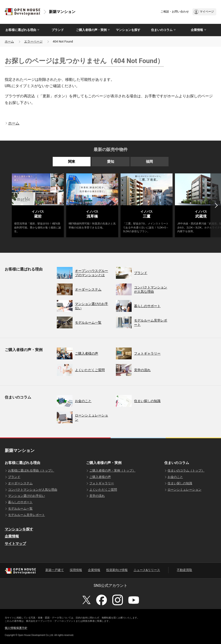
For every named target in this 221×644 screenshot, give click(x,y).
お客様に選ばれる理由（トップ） (31, 470)
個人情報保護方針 (16, 628)
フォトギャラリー (102, 483)
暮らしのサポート (20, 502)
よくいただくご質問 (103, 490)
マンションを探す (128, 30)
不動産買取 (184, 570)
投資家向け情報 (117, 570)
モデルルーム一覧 (20, 509)
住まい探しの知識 (180, 483)
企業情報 (12, 536)
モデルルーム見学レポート (26, 515)
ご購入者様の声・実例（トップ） (112, 470)
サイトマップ (15, 544)
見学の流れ (97, 496)
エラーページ (33, 41)
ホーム (9, 41)
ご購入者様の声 (100, 477)
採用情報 (76, 570)
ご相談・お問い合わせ (175, 12)
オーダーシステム (20, 483)
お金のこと (175, 477)
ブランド (58, 30)
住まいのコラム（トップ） (186, 470)
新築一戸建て (55, 570)
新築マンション (62, 12)
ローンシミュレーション (184, 490)
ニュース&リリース (147, 570)
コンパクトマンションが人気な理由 (33, 490)
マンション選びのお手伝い (26, 496)
